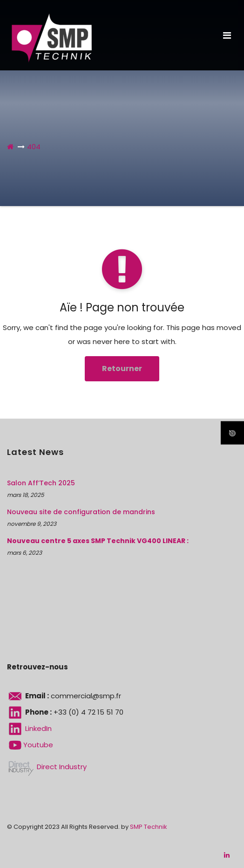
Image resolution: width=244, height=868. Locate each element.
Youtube (30, 745)
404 (34, 147)
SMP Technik (149, 827)
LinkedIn (29, 728)
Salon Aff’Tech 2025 (41, 483)
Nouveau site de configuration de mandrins (81, 512)
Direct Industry (47, 767)
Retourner (122, 369)
